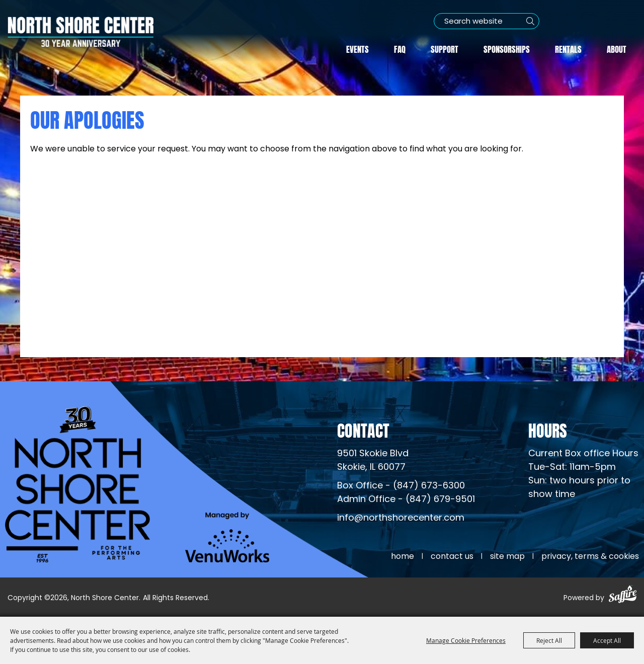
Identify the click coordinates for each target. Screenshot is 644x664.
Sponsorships (507, 48)
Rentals (568, 48)
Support (445, 48)
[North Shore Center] (80, 32)
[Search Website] (487, 21)
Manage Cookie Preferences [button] (466, 640)
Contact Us (452, 557)
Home (403, 557)
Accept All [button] (607, 640)
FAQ (400, 48)
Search (530, 21)
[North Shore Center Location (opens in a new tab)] (373, 461)
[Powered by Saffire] (623, 596)
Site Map (507, 557)
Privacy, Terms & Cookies (590, 557)
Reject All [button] (549, 640)
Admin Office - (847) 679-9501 (406, 500)
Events (357, 48)
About (617, 48)
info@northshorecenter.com (401, 518)
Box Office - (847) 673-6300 (401, 486)
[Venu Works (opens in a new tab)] (227, 537)
